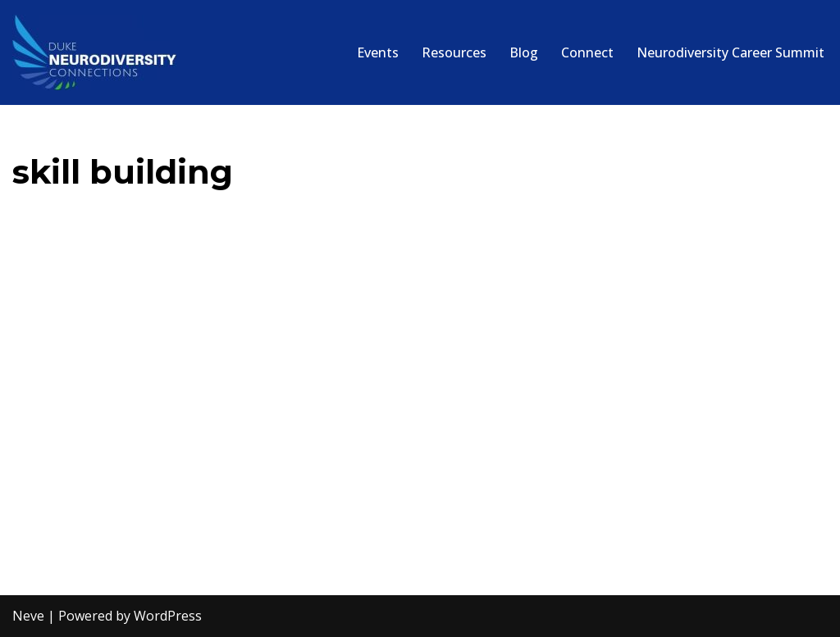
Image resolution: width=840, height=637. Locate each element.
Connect (587, 52)
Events (378, 52)
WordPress (168, 616)
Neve (28, 616)
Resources (454, 52)
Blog (524, 52)
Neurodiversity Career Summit (730, 52)
